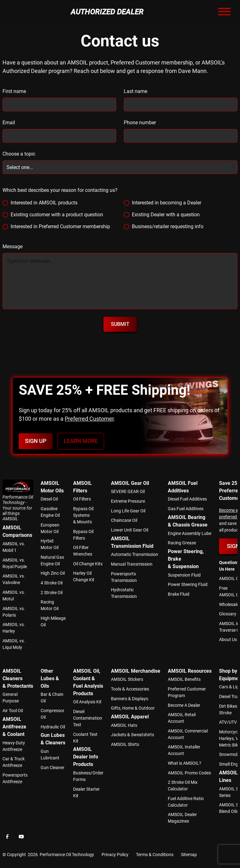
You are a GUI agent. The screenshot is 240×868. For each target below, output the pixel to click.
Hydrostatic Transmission (124, 593)
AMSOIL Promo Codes (189, 773)
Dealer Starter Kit (86, 792)
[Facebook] (7, 836)
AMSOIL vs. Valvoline (14, 579)
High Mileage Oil (53, 621)
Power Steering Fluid (188, 584)
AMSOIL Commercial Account (188, 734)
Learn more (81, 441)
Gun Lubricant (50, 755)
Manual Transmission (132, 564)
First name (14, 91)
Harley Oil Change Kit (84, 576)
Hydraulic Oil (53, 727)
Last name (135, 91)
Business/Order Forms (88, 776)
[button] (224, 12)
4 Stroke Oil (52, 583)
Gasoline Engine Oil (50, 512)
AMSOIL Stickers (127, 679)
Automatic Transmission (135, 554)
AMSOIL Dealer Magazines (182, 818)
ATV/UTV (228, 722)
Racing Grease (182, 543)
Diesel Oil (49, 499)
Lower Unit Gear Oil (130, 530)
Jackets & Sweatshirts (132, 735)
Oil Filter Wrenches (83, 551)
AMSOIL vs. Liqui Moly (14, 644)
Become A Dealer (184, 705)
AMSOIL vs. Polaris (14, 612)
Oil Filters (82, 499)
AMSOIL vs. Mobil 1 (14, 547)
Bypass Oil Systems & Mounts (83, 515)
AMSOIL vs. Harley (14, 628)
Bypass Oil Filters (83, 535)
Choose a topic (19, 154)
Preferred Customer (89, 419)
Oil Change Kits (88, 564)
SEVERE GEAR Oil (128, 491)
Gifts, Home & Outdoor (133, 708)
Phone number (140, 123)
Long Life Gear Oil (128, 511)
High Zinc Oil (53, 573)
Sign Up (36, 441)
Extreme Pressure (128, 501)
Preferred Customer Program (187, 692)
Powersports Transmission (124, 577)
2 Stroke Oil (52, 593)
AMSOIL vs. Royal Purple (15, 563)
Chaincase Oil (124, 520)
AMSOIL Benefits (184, 679)
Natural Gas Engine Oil (52, 560)
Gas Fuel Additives (186, 509)
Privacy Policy (115, 855)
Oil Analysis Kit (87, 702)
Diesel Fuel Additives (187, 499)
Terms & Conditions (155, 855)
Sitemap (189, 855)
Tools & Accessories (130, 689)
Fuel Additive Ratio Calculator (186, 802)
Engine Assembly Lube (190, 533)
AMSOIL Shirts (125, 744)
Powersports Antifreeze (15, 778)
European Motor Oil (50, 528)
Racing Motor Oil (50, 605)
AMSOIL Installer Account (184, 750)
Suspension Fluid (184, 575)
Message (12, 247)
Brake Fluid (179, 594)
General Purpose (11, 698)
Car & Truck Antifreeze (14, 762)
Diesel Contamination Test (88, 718)
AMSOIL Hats (124, 725)
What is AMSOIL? (185, 763)
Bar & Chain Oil (52, 698)
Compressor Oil (52, 714)
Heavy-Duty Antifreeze (14, 746)
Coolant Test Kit (85, 738)
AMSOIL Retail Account (182, 718)
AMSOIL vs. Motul (14, 596)
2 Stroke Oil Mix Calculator (183, 786)
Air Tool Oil (13, 711)
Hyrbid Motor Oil (50, 544)
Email (9, 123)
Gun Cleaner (52, 768)
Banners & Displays (130, 699)
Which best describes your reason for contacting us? (60, 190)
